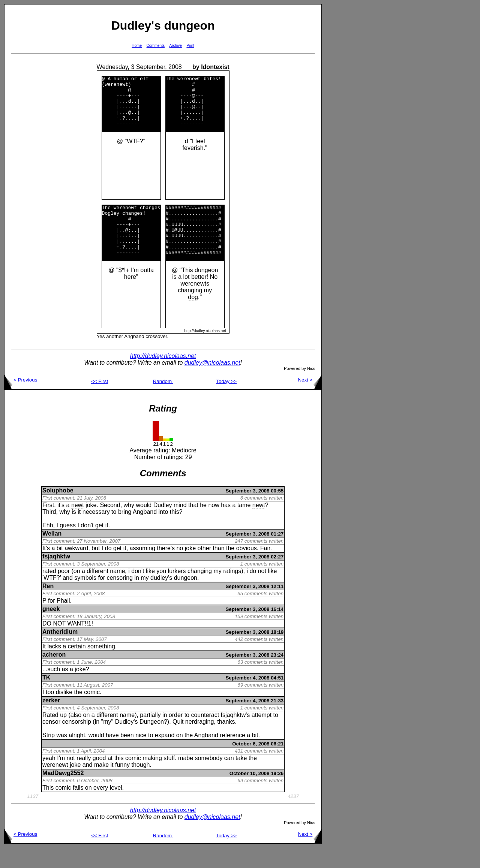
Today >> (226, 402)
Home (137, 46)
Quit (178, 742)
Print (190, 46)
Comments (156, 46)
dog (193, 317)
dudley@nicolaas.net (212, 383)
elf (144, 79)
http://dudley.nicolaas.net (163, 376)
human (121, 79)
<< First (100, 402)
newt (78, 525)
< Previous (21, 400)
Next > (310, 400)
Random (163, 402)
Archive (176, 46)
